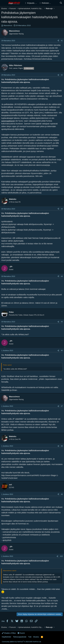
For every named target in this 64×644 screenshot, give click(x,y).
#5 (62, 322)
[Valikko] (4, 3)
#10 (61, 556)
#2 (62, 75)
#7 (62, 406)
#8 (62, 446)
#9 (62, 494)
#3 (62, 209)
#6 (62, 351)
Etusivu (36, 637)
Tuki (30, 637)
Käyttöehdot (6, 637)
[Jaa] (58, 41)
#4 (62, 276)
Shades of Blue (9, 633)
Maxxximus (8, 25)
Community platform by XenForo (22, 642)
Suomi (21, 633)
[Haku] (61, 3)
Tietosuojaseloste (20, 637)
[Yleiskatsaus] (56, 3)
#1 (62, 41)
